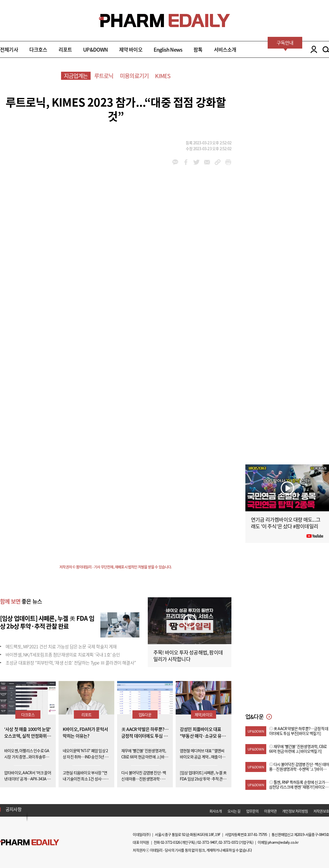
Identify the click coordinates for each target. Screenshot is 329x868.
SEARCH (326, 49)
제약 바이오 (131, 50)
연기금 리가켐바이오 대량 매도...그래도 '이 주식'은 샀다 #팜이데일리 (286, 523)
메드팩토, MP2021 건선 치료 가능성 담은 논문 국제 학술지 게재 (61, 646)
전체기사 (9, 50)
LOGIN (312, 49)
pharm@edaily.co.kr (283, 842)
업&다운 (145, 714)
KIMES (163, 76)
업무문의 (252, 811)
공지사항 (14, 809)
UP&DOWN (95, 50)
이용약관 (270, 811)
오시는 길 (234, 811)
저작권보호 (321, 811)
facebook (186, 162)
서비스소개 (225, 50)
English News (168, 50)
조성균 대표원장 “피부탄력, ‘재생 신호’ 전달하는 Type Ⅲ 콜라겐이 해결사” (71, 663)
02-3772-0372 (228, 842)
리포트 (65, 50)
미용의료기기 (134, 76)
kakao (175, 162)
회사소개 (216, 811)
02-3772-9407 (207, 842)
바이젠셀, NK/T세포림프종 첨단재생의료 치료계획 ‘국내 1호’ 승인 (63, 654)
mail (207, 162)
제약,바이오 (204, 714)
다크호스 (38, 50)
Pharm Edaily (30, 842)
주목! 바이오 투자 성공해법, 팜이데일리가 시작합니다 (188, 656)
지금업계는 (76, 76)
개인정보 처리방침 (295, 811)
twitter (196, 162)
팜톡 (198, 50)
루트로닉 (104, 76)
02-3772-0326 (170, 842)
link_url (218, 162)
